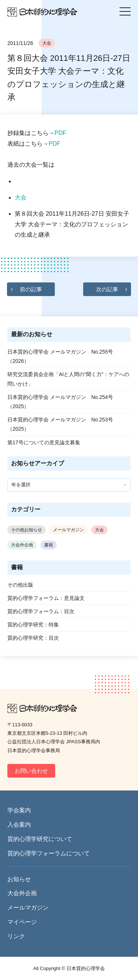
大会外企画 (22, 545)
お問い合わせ (31, 771)
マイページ (22, 922)
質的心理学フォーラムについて (49, 853)
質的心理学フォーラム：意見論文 (46, 598)
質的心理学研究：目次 (33, 638)
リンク (16, 936)
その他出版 (20, 585)
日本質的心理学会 (42, 12)
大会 (47, 43)
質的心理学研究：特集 (33, 625)
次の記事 (107, 289)
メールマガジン (68, 530)
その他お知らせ (26, 530)
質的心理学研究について (40, 839)
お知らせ (19, 879)
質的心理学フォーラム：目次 (41, 611)
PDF (60, 133)
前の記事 (31, 289)
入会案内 (19, 825)
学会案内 (19, 810)
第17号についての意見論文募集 (44, 442)
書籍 (49, 545)
